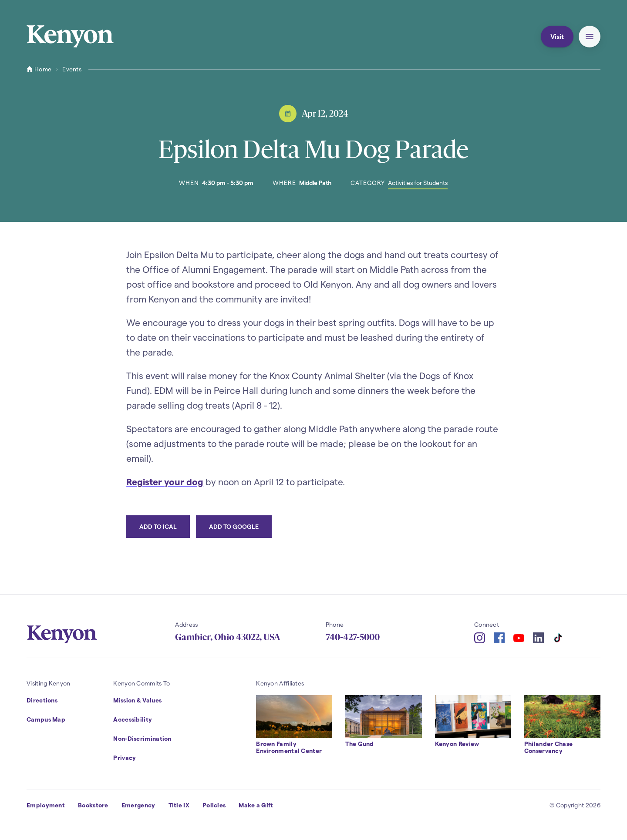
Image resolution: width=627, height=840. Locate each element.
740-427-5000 (353, 637)
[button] (590, 37)
